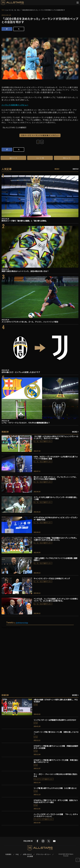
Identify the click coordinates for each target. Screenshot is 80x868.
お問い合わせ (27, 854)
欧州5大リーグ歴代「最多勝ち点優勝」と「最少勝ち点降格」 (25, 221)
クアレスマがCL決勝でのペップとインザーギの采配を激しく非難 (55, 498)
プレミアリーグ (39, 779)
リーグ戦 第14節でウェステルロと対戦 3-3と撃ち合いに (55, 788)
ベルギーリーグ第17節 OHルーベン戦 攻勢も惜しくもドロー (56, 733)
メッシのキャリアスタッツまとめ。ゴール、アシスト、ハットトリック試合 (30, 322)
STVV (36, 705)
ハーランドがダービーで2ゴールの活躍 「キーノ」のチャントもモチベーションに (56, 815)
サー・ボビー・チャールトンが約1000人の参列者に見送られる (56, 775)
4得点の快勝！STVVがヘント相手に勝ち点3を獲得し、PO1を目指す (56, 701)
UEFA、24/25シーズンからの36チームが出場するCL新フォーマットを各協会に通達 (56, 458)
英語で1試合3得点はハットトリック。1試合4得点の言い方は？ (25, 271)
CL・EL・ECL (38, 441)
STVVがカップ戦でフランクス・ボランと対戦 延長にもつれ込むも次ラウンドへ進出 (56, 801)
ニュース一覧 (40, 158)
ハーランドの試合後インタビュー (15, 105)
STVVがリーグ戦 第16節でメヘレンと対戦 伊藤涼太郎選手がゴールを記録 (56, 747)
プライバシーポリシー (43, 854)
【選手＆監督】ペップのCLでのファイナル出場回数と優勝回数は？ (55, 559)
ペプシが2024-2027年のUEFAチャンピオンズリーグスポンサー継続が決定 (56, 518)
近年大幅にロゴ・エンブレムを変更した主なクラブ (21, 372)
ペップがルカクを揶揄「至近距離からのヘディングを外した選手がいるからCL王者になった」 (55, 539)
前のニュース (13, 158)
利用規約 (8, 854)
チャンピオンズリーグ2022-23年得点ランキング (52, 578)
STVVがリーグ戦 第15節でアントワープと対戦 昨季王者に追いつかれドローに (56, 761)
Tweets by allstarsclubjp (11, 627)
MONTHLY (76, 169)
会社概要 (30, 856)
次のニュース (67, 158)
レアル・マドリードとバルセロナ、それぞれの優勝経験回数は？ (26, 423)
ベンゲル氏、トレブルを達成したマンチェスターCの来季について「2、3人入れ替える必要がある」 (56, 600)
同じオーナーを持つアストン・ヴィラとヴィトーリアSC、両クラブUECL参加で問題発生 (56, 478)
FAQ (17, 854)
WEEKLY (57, 169)
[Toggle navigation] (78, 3)
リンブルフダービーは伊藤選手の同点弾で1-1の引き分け (55, 720)
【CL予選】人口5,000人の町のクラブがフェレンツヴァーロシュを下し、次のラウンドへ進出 (56, 437)
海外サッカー (48, 441)
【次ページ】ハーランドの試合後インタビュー (40, 135)
